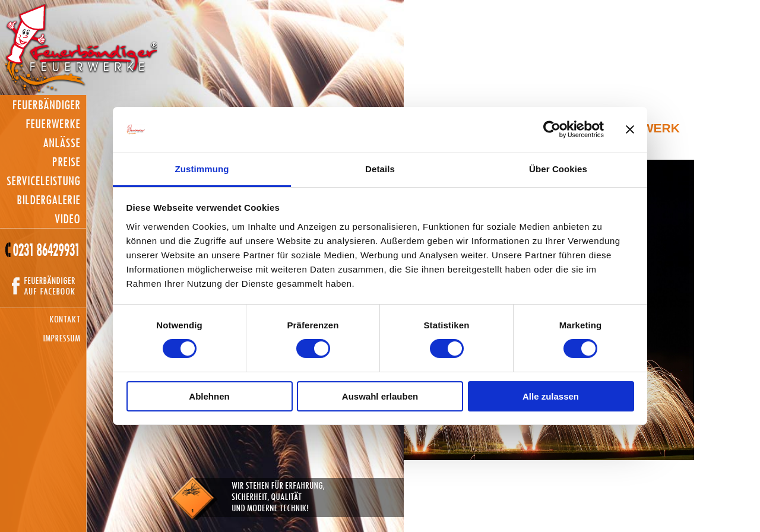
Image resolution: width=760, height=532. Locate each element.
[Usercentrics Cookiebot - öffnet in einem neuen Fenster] (552, 129)
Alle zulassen (551, 396)
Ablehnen (209, 396)
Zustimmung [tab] (202, 169)
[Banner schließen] (630, 129)
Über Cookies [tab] (558, 169)
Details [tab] (380, 169)
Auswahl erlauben (380, 396)
